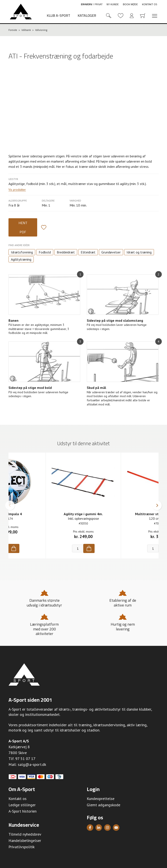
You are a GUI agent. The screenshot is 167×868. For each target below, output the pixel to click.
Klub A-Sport (58, 15)
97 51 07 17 (25, 759)
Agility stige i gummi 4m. (83, 514)
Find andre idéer (19, 245)
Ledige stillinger (22, 805)
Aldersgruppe (18, 201)
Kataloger (87, 15)
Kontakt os (150, 4)
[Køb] (14, 548)
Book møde (130, 4)
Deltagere (48, 201)
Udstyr (13, 179)
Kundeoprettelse (101, 799)
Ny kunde (113, 4)
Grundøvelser (111, 252)
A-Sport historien (23, 811)
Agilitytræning (21, 259)
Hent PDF (23, 227)
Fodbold (45, 252)
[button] (10, 505)
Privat (99, 4)
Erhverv (87, 4)
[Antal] (78, 548)
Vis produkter (17, 190)
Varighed (75, 201)
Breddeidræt (66, 252)
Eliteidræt (88, 252)
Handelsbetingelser (25, 841)
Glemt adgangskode (104, 805)
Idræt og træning (139, 252)
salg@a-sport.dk (32, 764)
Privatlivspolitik (22, 847)
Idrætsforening (22, 252)
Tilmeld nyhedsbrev (25, 834)
